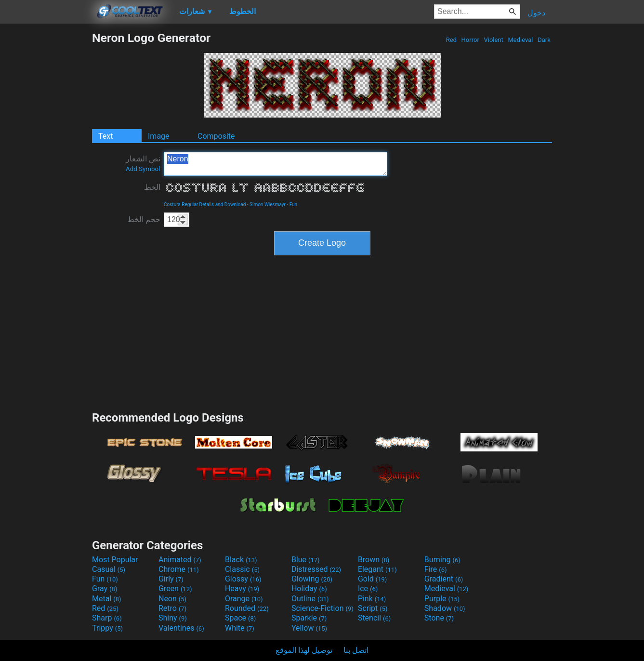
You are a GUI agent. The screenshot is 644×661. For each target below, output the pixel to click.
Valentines (181, 628)
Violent (493, 40)
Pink (372, 599)
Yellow (309, 628)
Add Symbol (143, 169)
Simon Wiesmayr (268, 205)
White (240, 628)
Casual (109, 569)
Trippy (107, 628)
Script (373, 608)
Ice (368, 588)
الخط (152, 187)
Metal (107, 599)
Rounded (247, 608)
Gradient (444, 579)
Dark (544, 40)
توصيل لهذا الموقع (304, 650)
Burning (442, 560)
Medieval (520, 40)
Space (240, 618)
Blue (306, 560)
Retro (172, 608)
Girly (171, 579)
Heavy (242, 588)
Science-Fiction (322, 608)
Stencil (374, 618)
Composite (216, 136)
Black (241, 560)
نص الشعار (143, 163)
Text (105, 136)
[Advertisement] (46, 175)
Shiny (173, 618)
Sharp (107, 618)
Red (451, 40)
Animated (180, 560)
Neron (276, 164)
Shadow (445, 608)
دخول (536, 13)
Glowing (312, 579)
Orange (244, 599)
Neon (172, 599)
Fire (436, 569)
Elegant (377, 569)
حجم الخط (144, 219)
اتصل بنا (356, 650)
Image (159, 136)
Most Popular (115, 560)
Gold (373, 579)
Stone (439, 618)
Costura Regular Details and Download (205, 205)
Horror (470, 40)
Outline (310, 599)
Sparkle (309, 618)
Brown (374, 560)
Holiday (309, 588)
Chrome (179, 569)
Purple (442, 599)
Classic (242, 569)
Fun (293, 205)
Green (175, 588)
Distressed (316, 569)
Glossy (243, 579)
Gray (105, 588)
